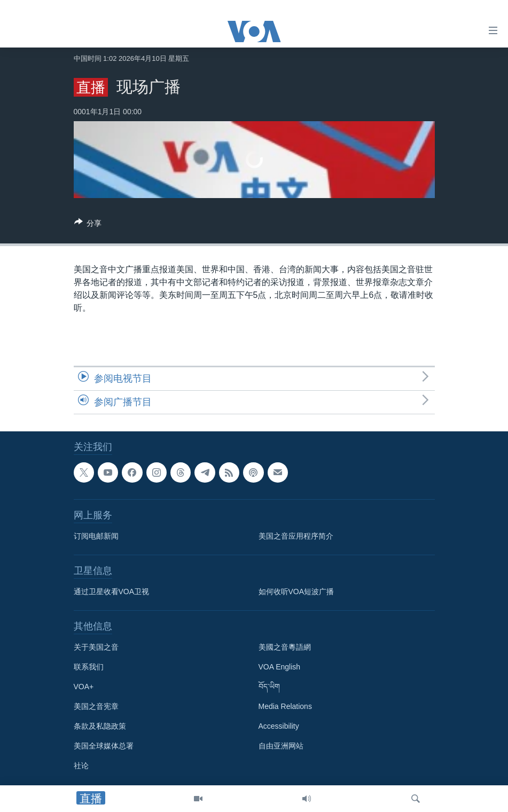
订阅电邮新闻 (96, 536)
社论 (81, 766)
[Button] (88, 225)
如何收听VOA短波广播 (296, 592)
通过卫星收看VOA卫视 (112, 592)
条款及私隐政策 (100, 726)
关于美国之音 (96, 647)
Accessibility (279, 726)
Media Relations (285, 706)
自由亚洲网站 (281, 746)
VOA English (280, 667)
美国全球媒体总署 (104, 746)
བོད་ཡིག (269, 687)
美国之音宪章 (96, 706)
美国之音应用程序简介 (296, 536)
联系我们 (89, 667)
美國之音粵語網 (285, 647)
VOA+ (84, 687)
